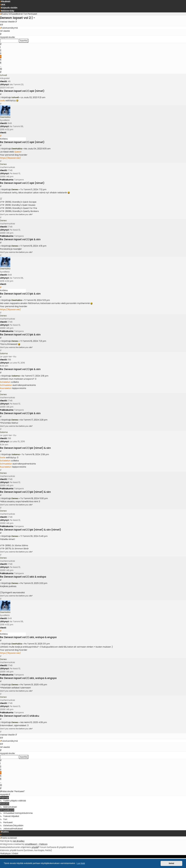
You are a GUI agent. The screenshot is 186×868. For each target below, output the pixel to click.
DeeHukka (5, 117)
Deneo (3, 164)
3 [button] (1, 53)
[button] (1, 34)
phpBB (35, 847)
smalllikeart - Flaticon (36, 844)
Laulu (3, 101)
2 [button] (1, 50)
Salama (4, 353)
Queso (17, 152)
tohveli (3, 75)
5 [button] (1, 60)
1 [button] (0, 47)
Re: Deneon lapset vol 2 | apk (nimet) (22, 91)
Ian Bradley (19, 841)
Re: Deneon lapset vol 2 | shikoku (20, 716)
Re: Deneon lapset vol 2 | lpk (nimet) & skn (25, 448)
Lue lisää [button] (81, 863)
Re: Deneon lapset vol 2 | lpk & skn (20, 239)
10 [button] (1, 69)
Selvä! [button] (171, 863)
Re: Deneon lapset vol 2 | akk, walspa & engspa (28, 637)
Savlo (3, 458)
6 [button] (1, 63)
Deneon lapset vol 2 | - (18, 18)
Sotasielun (5, 382)
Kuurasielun (6, 388)
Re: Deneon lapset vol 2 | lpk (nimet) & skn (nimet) (31, 530)
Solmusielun (6, 385)
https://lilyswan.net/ (10, 158)
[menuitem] (3, 5)
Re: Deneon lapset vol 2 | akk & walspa (23, 577)
